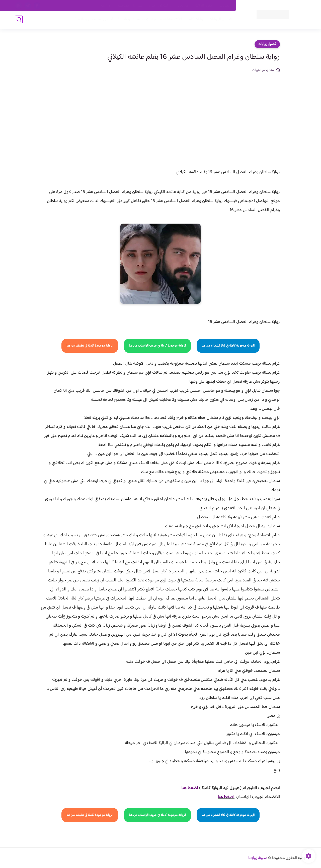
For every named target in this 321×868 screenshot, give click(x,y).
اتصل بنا (225, 6)
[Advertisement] (160, 111)
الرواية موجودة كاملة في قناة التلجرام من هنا (228, 346)
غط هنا (187, 788)
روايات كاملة (194, 20)
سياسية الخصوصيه (130, 6)
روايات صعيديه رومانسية (136, 20)
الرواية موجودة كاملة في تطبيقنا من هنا (90, 346)
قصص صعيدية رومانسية (93, 20)
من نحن (183, 6)
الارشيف (106, 6)
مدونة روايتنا (258, 858)
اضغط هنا (226, 797)
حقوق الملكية (204, 6)
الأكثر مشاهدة (170, 20)
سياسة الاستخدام (160, 6)
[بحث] (19, 20)
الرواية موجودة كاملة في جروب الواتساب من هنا (157, 346)
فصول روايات (267, 44)
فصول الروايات (219, 20)
